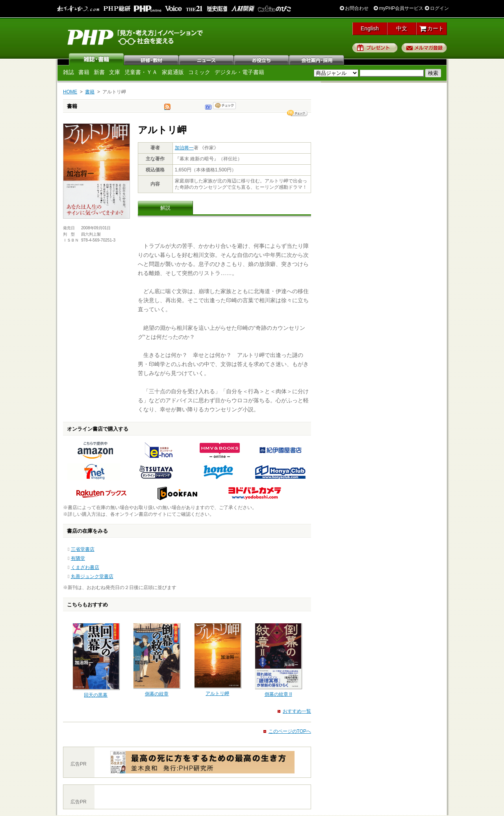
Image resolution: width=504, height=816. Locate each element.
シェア (297, 113)
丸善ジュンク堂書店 (92, 576)
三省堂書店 (83, 549)
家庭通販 (173, 72)
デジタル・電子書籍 (239, 72)
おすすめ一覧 (297, 711)
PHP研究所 (136, 37)
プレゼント (375, 48)
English (370, 28)
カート (432, 28)
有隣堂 (78, 558)
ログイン (437, 8)
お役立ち (262, 59)
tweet (167, 109)
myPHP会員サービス (398, 8)
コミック (199, 72)
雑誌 (96, 59)
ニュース (207, 59)
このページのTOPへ (290, 731)
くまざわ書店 (85, 567)
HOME (70, 92)
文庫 (115, 72)
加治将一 (184, 148)
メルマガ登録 (424, 48)
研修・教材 (152, 59)
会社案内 (317, 59)
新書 (99, 72)
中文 (402, 28)
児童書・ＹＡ (141, 72)
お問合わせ (354, 8)
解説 (165, 208)
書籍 (84, 72)
